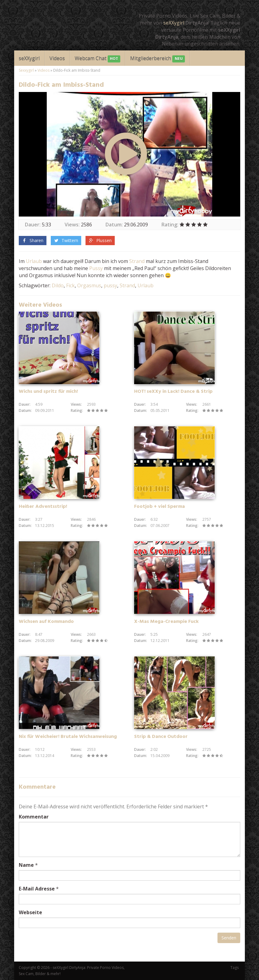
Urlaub (34, 261)
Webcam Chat (98, 59)
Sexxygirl (26, 70)
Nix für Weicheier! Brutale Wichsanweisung (68, 737)
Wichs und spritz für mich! (48, 392)
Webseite (30, 912)
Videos (57, 58)
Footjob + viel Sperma (159, 507)
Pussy (96, 268)
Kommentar (34, 817)
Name (26, 865)
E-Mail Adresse (37, 889)
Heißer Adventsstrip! (43, 507)
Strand (137, 261)
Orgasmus (89, 285)
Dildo (58, 285)
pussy (110, 285)
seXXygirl (174, 23)
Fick (70, 285)
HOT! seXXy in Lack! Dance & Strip (173, 392)
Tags (235, 968)
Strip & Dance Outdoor (161, 737)
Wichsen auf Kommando (46, 622)
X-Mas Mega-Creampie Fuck (166, 622)
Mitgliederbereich (157, 59)
